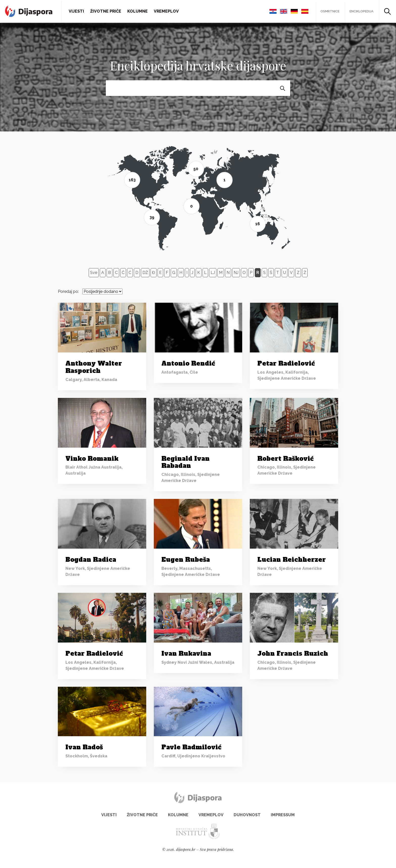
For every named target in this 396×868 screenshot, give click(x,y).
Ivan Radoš (84, 746)
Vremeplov (166, 11)
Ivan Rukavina (186, 653)
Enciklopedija (361, 11)
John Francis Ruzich (293, 653)
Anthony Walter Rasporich (94, 366)
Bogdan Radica (91, 559)
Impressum (283, 814)
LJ (213, 272)
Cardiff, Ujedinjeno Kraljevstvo (193, 755)
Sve (94, 272)
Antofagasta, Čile (180, 371)
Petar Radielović (286, 362)
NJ (236, 272)
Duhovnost (247, 814)
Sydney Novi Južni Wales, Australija (198, 661)
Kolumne (138, 11)
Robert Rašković (285, 458)
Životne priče (106, 11)
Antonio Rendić (188, 362)
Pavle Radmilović (191, 746)
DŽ (145, 272)
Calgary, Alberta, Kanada (91, 379)
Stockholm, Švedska (86, 755)
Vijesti (76, 11)
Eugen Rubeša (186, 559)
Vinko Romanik (92, 458)
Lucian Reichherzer (292, 559)
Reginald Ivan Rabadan (185, 461)
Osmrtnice (328, 11)
